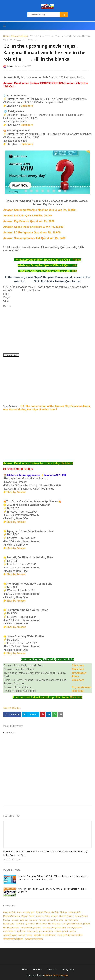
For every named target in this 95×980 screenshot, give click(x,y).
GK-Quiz (55, 912)
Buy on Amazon (81, 687)
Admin (10, 66)
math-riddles (9, 931)
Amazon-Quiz (9, 912)
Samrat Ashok (81, 916)
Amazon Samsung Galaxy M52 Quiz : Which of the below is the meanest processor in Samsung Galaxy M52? (53, 878)
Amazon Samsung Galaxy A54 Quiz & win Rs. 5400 (34, 238)
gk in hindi (30, 924)
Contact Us (52, 970)
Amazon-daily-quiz (19, 36)
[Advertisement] (47, 331)
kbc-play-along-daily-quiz (54, 927)
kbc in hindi (41, 924)
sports (73, 931)
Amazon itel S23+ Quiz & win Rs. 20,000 (28, 216)
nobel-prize (32, 931)
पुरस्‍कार (29, 935)
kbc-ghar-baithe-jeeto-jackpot (76, 924)
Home (6, 36)
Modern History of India (47, 916)
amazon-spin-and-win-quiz (51, 920)
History (64, 912)
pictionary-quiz (46, 931)
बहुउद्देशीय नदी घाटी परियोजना (45, 935)
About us (37, 970)
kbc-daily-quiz (55, 924)
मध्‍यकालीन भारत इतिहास (34, 939)
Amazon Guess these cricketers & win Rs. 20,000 (33, 227)
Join (75, 265)
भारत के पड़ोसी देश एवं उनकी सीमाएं (70, 935)
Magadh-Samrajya (11, 916)
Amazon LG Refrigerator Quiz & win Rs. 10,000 (32, 233)
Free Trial (77, 691)
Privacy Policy (68, 970)
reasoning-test (61, 931)
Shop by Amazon (16, 492)
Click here (27, 106)
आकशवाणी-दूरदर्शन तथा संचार (14, 935)
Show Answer (11, 355)
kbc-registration (75, 927)
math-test (21, 931)
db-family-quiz (71, 920)
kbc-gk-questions (11, 927)
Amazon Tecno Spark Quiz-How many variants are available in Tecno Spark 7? (52, 890)
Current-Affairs (43, 912)
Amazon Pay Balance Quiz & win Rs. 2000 (29, 221)
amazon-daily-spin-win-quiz (24, 920)
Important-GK (75, 912)
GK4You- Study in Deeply (56, 975)
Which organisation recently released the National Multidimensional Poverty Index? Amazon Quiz (45, 853)
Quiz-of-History (66, 916)
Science (7, 920)
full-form (20, 924)
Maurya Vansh (28, 916)
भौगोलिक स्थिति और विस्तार (13, 939)
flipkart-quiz (9, 924)
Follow (77, 260)
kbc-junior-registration (31, 927)
